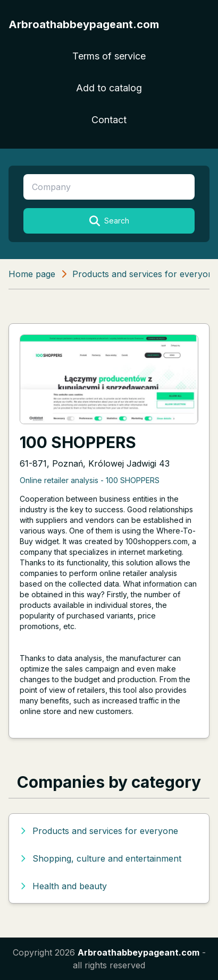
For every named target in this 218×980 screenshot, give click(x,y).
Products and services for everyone (145, 274)
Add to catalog (109, 88)
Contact (109, 120)
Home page (32, 274)
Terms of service (109, 56)
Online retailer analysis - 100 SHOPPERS (90, 480)
